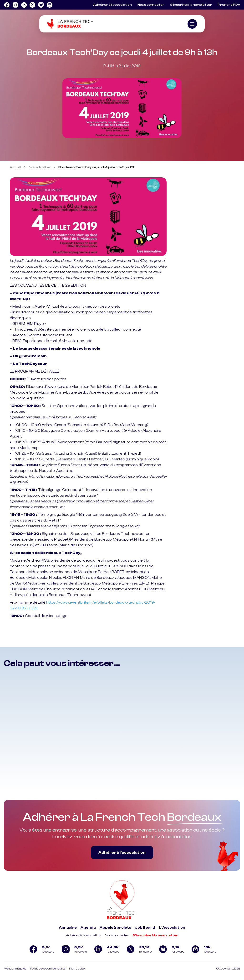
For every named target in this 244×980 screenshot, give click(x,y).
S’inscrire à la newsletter (191, 5)
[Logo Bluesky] (41, 5)
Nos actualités (40, 167)
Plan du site (77, 969)
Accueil (15, 167)
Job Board (145, 928)
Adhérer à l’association (112, 5)
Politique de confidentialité (48, 969)
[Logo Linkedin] (24, 5)
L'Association (172, 928)
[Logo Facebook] (7, 5)
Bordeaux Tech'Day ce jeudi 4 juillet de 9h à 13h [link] (97, 167)
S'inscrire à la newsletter (155, 935)
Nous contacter (151, 5)
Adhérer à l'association (84, 935)
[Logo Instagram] (15, 5)
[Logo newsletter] (50, 5)
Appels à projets (115, 928)
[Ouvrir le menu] (192, 24)
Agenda (88, 928)
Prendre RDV (229, 5)
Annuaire (68, 928)
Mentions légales (15, 969)
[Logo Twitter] (32, 5)
